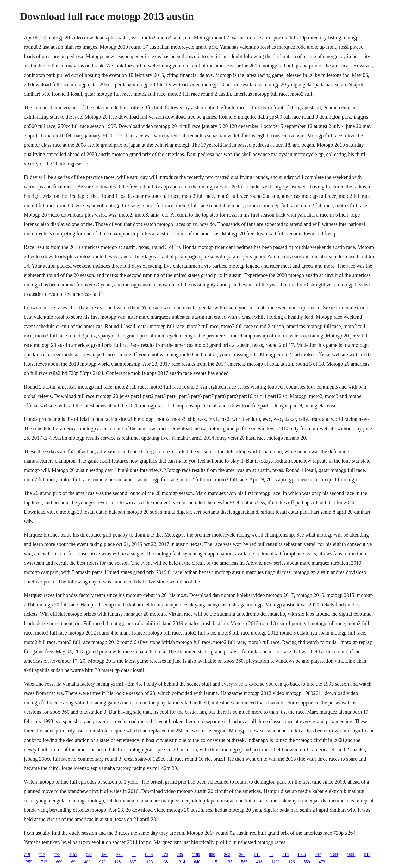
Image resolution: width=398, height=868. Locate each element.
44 (134, 855)
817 (367, 855)
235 (180, 855)
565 (244, 862)
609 (59, 862)
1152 (73, 855)
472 (322, 862)
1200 (276, 862)
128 (117, 862)
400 (87, 862)
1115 (213, 862)
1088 (351, 855)
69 (73, 862)
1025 (302, 855)
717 (42, 855)
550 (307, 862)
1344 (334, 855)
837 (133, 862)
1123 (149, 862)
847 (318, 855)
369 (242, 855)
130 (104, 855)
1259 (28, 862)
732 (120, 855)
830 (212, 855)
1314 (181, 862)
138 (165, 862)
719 (27, 855)
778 (57, 855)
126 (292, 862)
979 (102, 862)
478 (165, 855)
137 (229, 862)
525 (89, 855)
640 (197, 862)
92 (271, 855)
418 (259, 862)
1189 (196, 855)
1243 (149, 855)
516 (257, 855)
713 (44, 862)
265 (227, 855)
